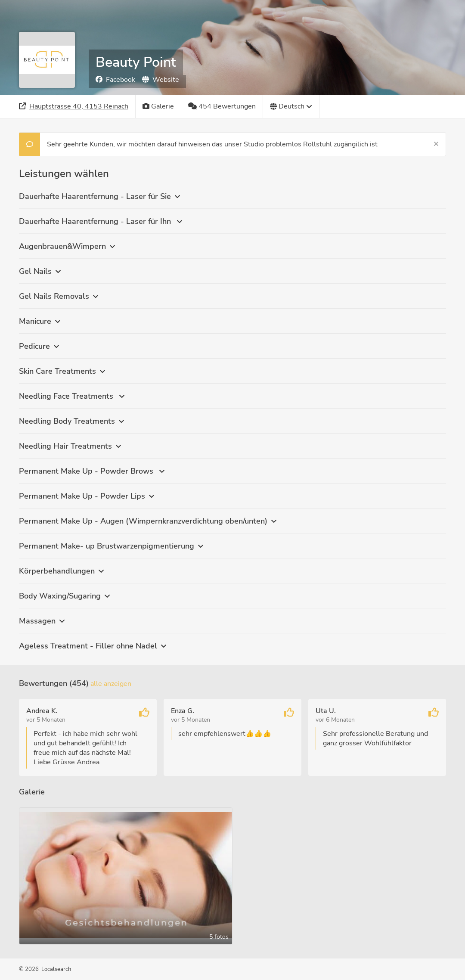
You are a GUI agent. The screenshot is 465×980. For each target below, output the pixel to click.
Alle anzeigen (111, 684)
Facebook (115, 80)
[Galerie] (158, 106)
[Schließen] (436, 144)
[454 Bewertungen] (222, 106)
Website (161, 80)
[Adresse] (74, 106)
